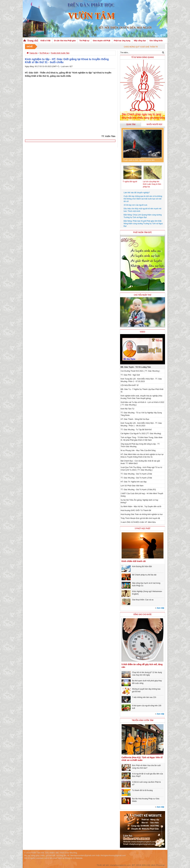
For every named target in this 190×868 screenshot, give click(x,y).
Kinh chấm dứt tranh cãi (134, 561)
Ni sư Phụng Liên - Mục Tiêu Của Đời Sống (138, 450)
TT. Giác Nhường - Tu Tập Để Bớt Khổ (136, 430)
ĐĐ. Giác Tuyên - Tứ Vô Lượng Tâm (136, 367)
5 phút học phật (143, 528)
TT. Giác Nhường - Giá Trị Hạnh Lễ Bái (136, 474)
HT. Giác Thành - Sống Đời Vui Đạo (135, 419)
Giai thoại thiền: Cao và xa (143, 600)
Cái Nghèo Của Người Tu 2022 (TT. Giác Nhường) (141, 434)
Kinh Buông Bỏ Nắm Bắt (142, 566)
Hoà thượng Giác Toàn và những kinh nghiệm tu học (142, 514)
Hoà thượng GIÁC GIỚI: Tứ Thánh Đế (136, 510)
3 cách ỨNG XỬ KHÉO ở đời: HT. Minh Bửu (138, 522)
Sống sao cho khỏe (142, 614)
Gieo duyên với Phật (101, 41)
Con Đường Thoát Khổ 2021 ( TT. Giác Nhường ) (140, 371)
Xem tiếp (160, 608)
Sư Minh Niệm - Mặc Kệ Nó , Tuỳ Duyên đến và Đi (141, 507)
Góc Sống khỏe (156, 41)
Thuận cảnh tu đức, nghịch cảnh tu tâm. (139, 160)
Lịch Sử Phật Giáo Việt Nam (132, 486)
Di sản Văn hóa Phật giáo (65, 41)
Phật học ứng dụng (122, 41)
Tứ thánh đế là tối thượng (142, 790)
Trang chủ (33, 41)
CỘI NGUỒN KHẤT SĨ (130, 385)
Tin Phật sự (84, 41)
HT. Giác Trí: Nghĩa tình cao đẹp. (134, 482)
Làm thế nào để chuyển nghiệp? (137, 193)
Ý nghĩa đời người (130, 182)
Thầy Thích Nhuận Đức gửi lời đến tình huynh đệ (140, 518)
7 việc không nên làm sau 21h (144, 697)
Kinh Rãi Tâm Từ (128, 409)
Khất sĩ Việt (46, 41)
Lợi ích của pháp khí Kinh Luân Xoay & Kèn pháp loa (152, 184)
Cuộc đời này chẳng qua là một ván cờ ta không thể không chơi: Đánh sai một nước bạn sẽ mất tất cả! (143, 199)
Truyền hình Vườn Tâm (60, 53)
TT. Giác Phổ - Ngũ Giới (130, 375)
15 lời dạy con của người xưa (135, 205)
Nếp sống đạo (140, 41)
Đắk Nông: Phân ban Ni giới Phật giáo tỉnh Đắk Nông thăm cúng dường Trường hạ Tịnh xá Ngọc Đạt (143, 224)
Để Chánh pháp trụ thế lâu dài (144, 575)
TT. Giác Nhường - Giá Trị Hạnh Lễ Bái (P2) (138, 490)
